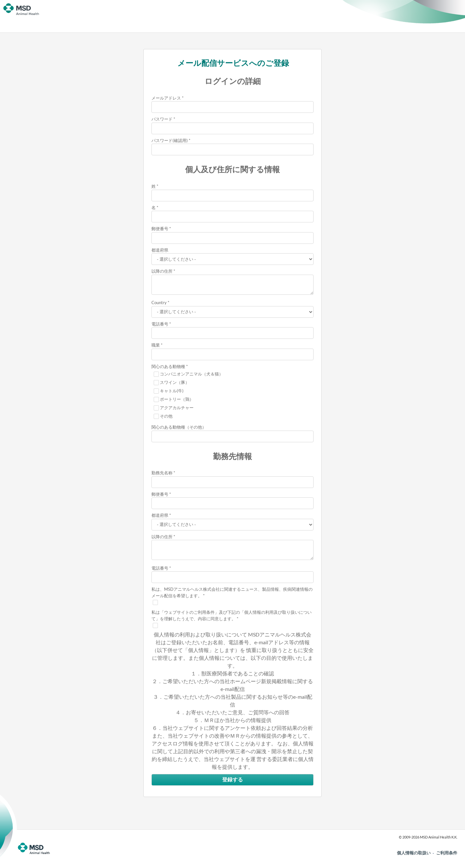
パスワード (162, 119)
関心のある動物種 (168, 366)
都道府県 (160, 250)
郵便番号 (160, 229)
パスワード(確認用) (170, 140)
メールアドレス (166, 98)
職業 (156, 345)
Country (159, 303)
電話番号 (160, 324)
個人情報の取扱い (414, 853)
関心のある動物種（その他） (179, 427)
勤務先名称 (162, 473)
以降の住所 (162, 271)
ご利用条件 (447, 853)
